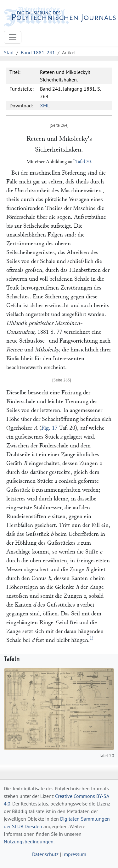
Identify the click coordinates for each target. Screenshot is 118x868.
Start (9, 52)
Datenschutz (45, 854)
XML (45, 105)
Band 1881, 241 (38, 52)
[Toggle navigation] (13, 37)
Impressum (74, 854)
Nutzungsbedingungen (29, 841)
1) (92, 638)
